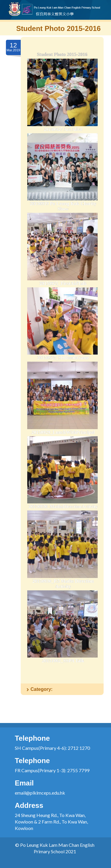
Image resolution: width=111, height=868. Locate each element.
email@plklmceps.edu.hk (40, 793)
